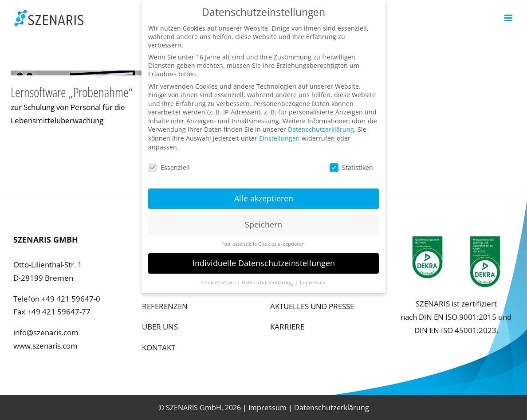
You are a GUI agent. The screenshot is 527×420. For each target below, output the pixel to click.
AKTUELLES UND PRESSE (312, 306)
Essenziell (169, 163)
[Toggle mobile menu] (509, 18)
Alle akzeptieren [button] (264, 194)
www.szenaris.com (45, 346)
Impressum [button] (313, 279)
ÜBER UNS (160, 327)
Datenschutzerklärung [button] (268, 279)
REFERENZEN (165, 306)
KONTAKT (159, 347)
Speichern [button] (263, 220)
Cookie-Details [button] (219, 279)
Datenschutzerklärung (332, 408)
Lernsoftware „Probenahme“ (72, 92)
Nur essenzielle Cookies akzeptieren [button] (263, 240)
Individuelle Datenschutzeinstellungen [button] (264, 259)
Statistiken (351, 163)
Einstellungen (279, 134)
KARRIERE (287, 327)
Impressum (267, 408)
